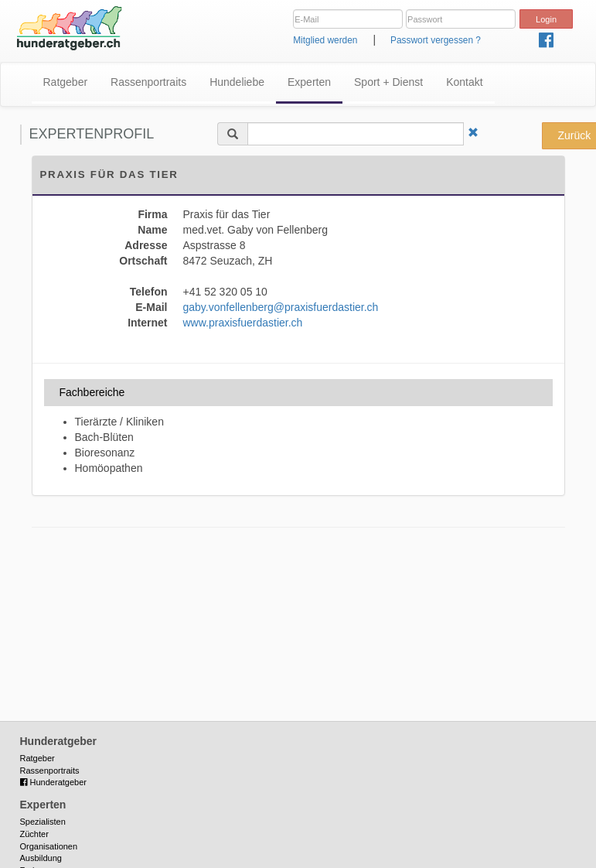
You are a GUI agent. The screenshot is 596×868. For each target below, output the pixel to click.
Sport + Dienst (388, 82)
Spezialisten (43, 822)
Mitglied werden (325, 40)
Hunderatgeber (53, 782)
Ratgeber (66, 82)
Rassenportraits (148, 82)
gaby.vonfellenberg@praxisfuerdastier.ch (281, 307)
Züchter (34, 834)
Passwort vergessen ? (436, 40)
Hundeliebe (237, 82)
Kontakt (464, 82)
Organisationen (49, 846)
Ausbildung (41, 858)
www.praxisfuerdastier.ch (243, 323)
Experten (309, 82)
